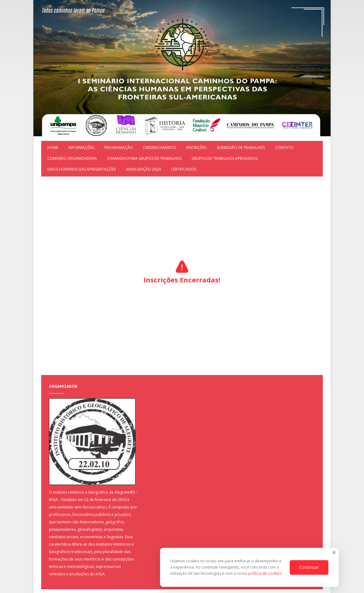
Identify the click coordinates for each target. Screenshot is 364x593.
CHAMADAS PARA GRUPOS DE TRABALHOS (144, 158)
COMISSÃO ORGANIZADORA (72, 158)
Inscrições (196, 148)
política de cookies (265, 573)
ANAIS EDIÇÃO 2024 (143, 169)
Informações (81, 148)
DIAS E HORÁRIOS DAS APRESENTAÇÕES (82, 169)
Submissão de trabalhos (241, 148)
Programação (119, 148)
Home (53, 148)
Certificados (183, 169)
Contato (284, 148)
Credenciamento (159, 148)
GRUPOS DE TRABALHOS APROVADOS (225, 158)
